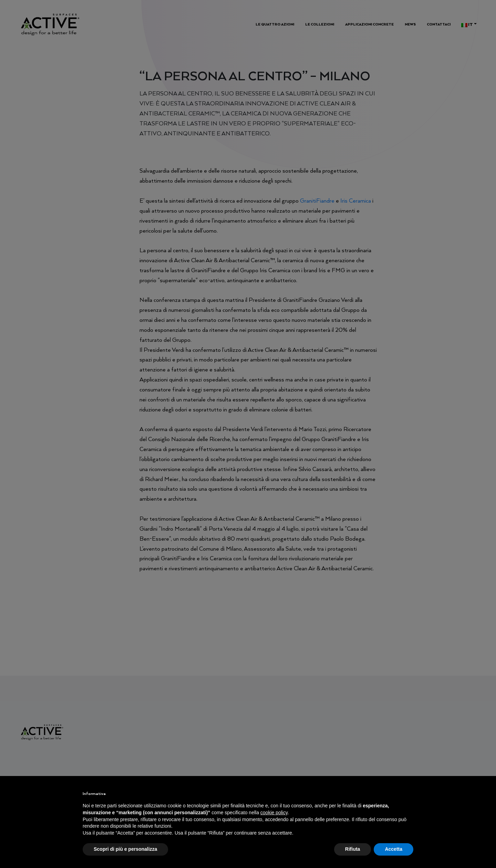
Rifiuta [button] (353, 849)
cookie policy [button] (274, 813)
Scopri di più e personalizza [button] (125, 849)
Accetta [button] (394, 849)
